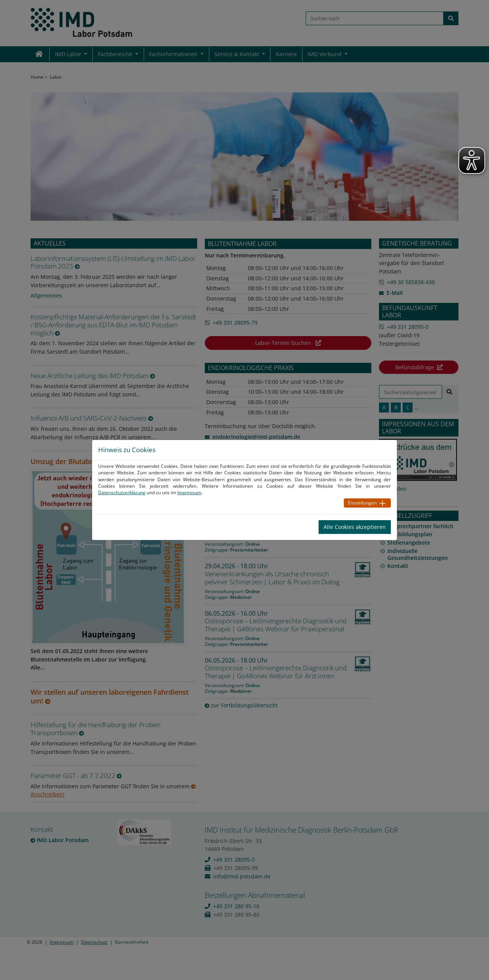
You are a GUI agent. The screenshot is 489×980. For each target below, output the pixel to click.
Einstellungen (362, 503)
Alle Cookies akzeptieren (355, 527)
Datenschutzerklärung (122, 492)
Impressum (189, 492)
